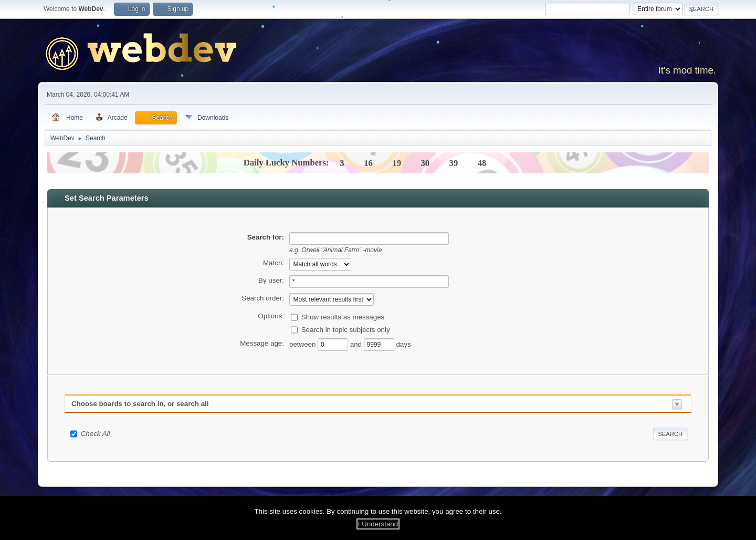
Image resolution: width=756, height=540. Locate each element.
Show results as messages (343, 317)
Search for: (266, 237)
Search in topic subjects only (346, 330)
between (303, 344)
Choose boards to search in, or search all (140, 404)
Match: (274, 263)
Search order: (263, 298)
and (357, 344)
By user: (271, 280)
